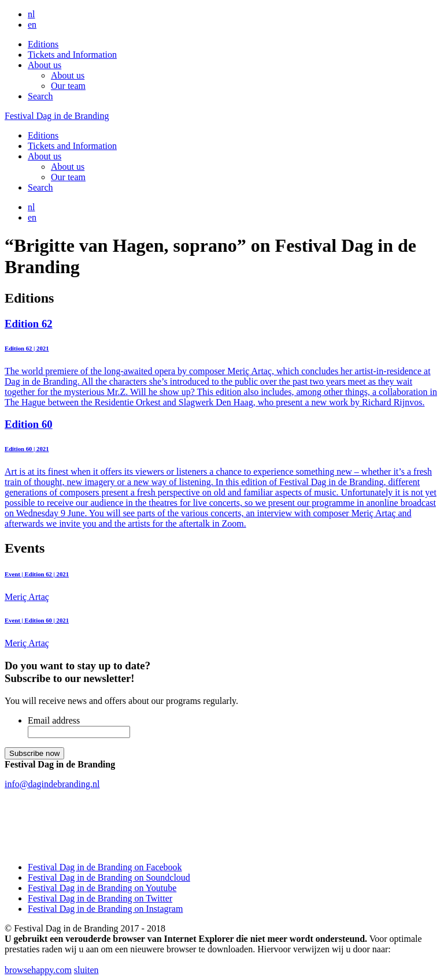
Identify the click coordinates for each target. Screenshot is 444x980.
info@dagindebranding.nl (52, 784)
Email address (54, 720)
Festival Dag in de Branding (57, 116)
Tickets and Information (72, 55)
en (32, 25)
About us (45, 65)
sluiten (86, 970)
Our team (68, 86)
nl (31, 14)
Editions (43, 44)
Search (40, 96)
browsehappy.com (38, 970)
